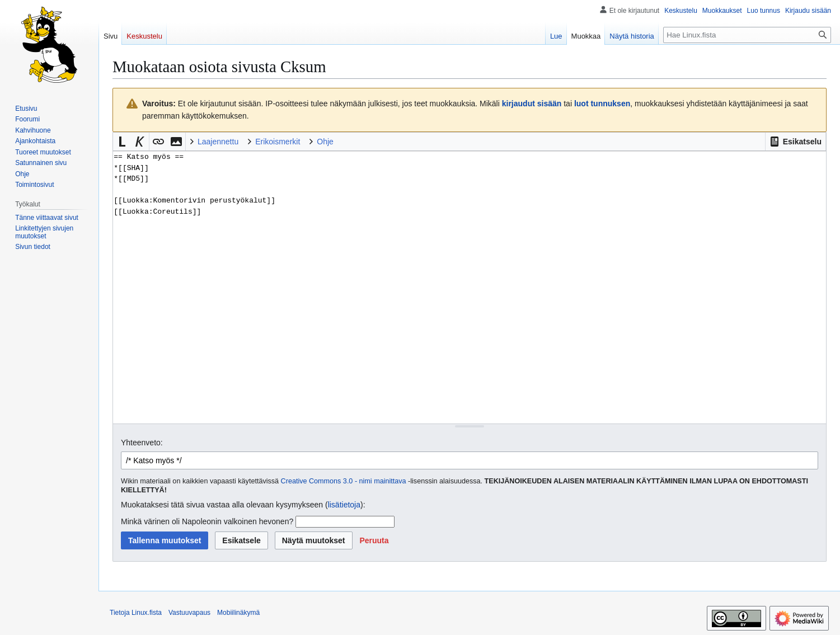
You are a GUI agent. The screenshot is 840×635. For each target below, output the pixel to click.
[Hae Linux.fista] (747, 35)
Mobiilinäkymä (238, 613)
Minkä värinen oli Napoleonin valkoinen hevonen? (207, 521)
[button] (796, 142)
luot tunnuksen (602, 104)
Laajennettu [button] (218, 142)
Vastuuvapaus (189, 613)
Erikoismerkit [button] (278, 142)
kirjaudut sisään (532, 104)
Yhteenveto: (142, 443)
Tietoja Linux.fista (136, 613)
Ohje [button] (325, 142)
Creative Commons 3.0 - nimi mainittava (344, 481)
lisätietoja (344, 505)
